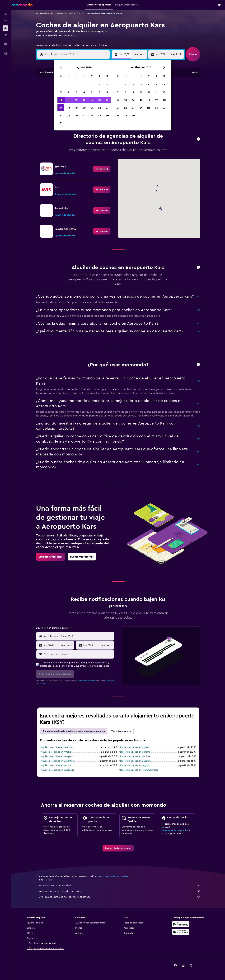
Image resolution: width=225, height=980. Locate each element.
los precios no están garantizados (113, 876)
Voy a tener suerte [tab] (121, 731)
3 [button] (61, 92)
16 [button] (107, 100)
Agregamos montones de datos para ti (120, 891)
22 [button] (99, 108)
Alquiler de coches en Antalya (56, 752)
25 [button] (69, 115)
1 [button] (99, 85)
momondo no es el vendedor (120, 885)
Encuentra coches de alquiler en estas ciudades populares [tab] (74, 731)
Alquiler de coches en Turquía (70, 13)
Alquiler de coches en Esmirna (134, 756)
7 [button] (92, 92)
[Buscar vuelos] (5, 15)
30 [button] (107, 115)
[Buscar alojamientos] (5, 22)
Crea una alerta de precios (174, 830)
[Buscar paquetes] (5, 35)
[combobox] (54, 45)
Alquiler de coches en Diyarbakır (57, 770)
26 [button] (76, 115)
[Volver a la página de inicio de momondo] (22, 5)
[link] (102, 169)
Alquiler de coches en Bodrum (56, 765)
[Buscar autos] (5, 28)
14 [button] (92, 100)
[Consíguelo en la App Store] (181, 932)
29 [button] (99, 115)
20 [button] (84, 108)
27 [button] (84, 115)
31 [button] (61, 123)
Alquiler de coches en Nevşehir (57, 756)
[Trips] (5, 44)
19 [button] (76, 108)
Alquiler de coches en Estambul (57, 747)
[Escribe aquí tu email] (78, 654)
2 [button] (107, 85)
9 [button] (107, 92)
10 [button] (61, 100)
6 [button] (84, 92)
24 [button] (61, 115)
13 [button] (84, 100)
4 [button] (69, 92)
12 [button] (76, 100)
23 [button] (107, 108)
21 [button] (92, 108)
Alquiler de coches (44, 13)
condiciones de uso (87, 681)
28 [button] (92, 115)
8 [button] (100, 92)
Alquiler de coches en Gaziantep (57, 761)
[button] (5, 5)
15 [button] (100, 100)
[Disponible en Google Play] (181, 924)
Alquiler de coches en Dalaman (135, 761)
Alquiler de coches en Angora (134, 765)
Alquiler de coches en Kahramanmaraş (138, 770)
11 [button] (69, 100)
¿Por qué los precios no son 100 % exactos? (120, 897)
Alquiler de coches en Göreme (135, 752)
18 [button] (69, 108)
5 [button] (76, 92)
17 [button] (61, 108)
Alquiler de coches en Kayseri (134, 747)
